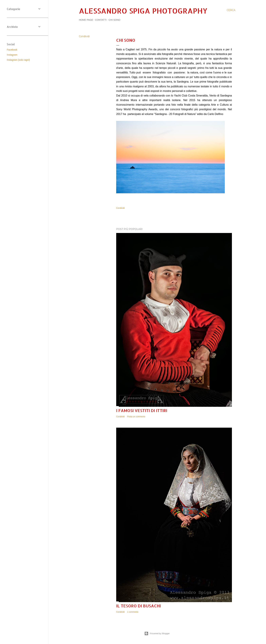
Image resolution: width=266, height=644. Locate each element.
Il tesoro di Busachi (139, 606)
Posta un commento (136, 417)
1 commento (133, 612)
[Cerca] (231, 10)
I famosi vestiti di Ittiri (142, 410)
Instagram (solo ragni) (18, 60)
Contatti (101, 20)
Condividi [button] (84, 36)
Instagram (12, 55)
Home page (86, 20)
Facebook (12, 50)
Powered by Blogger (157, 633)
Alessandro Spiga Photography (143, 11)
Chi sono (114, 20)
